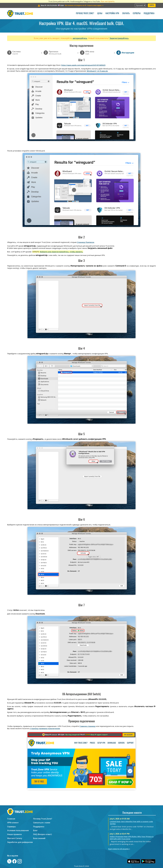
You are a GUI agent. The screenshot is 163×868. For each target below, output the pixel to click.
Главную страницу (87, 726)
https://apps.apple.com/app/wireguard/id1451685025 (83, 65)
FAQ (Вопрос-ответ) (43, 834)
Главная (11, 819)
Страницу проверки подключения (45, 728)
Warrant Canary (15, 838)
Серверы (137, 13)
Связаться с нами (42, 823)
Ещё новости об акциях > (119, 849)
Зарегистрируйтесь (119, 38)
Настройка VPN (112, 13)
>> (84, 5)
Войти (152, 5)
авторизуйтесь (80, 38)
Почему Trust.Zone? (85, 13)
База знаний (39, 838)
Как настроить (108, 1)
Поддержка (149, 13)
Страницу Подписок (85, 242)
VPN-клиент (13, 823)
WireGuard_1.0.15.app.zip (97, 71)
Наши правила (14, 834)
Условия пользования (18, 830)
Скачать (126, 13)
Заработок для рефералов (20, 842)
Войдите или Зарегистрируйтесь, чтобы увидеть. (61, 252)
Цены (100, 13)
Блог (35, 830)
